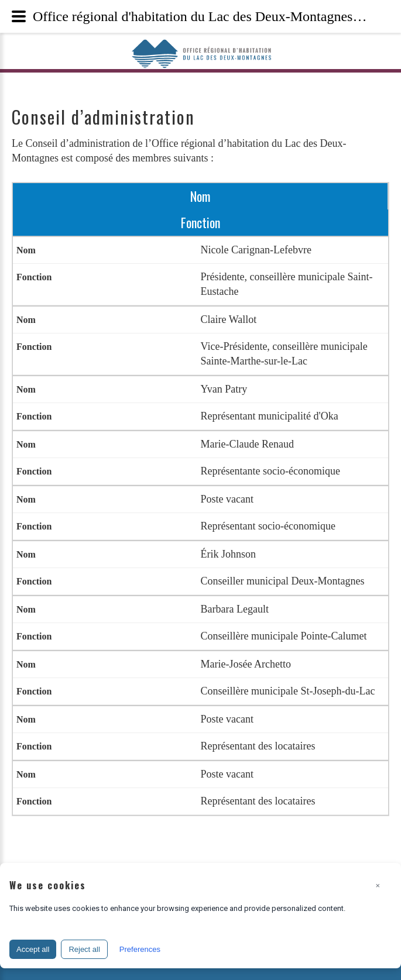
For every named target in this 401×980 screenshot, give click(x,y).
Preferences (140, 949)
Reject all (84, 949)
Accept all (33, 949)
